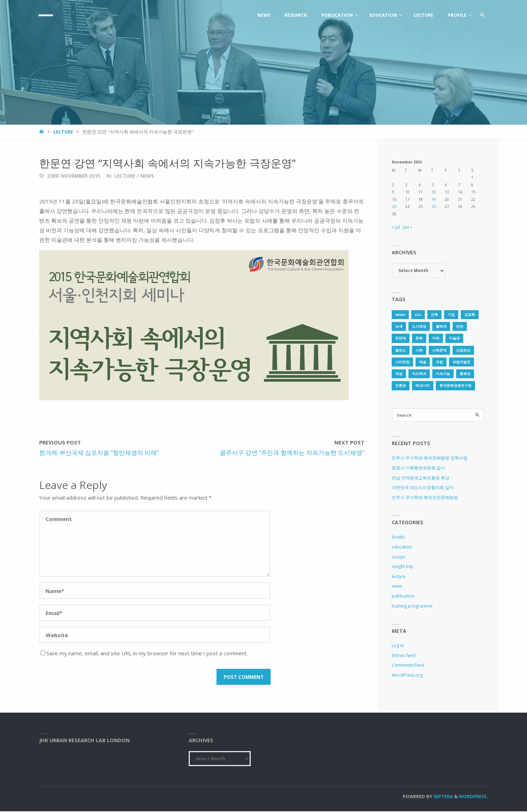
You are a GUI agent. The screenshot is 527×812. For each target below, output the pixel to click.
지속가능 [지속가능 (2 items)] (443, 374)
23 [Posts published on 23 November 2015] (394, 206)
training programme (412, 607)
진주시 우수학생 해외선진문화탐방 (425, 498)
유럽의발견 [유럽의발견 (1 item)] (461, 362)
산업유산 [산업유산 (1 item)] (463, 350)
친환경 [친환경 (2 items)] (401, 386)
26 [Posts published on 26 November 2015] (434, 206)
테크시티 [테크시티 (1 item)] (423, 386)
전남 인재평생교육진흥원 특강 (421, 478)
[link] (481, 15)
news (147, 176)
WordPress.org (407, 676)
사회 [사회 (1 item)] (419, 350)
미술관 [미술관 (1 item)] (454, 338)
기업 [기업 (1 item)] (451, 315)
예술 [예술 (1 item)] (423, 362)
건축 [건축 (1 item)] (434, 315)
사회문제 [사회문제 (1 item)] (439, 350)
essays (398, 558)
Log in (398, 647)
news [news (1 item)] (400, 315)
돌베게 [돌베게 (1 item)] (441, 326)
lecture (63, 132)
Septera (443, 797)
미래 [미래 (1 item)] (436, 338)
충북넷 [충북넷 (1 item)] (465, 374)
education (402, 548)
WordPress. (473, 797)
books (398, 538)
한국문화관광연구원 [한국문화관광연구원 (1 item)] (455, 386)
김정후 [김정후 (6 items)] (470, 315)
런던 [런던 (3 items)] (460, 326)
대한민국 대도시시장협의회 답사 (423, 488)
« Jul (396, 227)
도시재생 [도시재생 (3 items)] (419, 326)
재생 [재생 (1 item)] (399, 374)
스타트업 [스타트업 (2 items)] (402, 362)
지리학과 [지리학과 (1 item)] (419, 374)
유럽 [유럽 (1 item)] (439, 362)
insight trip (402, 568)
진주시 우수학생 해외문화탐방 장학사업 (430, 459)
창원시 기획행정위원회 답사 (418, 469)
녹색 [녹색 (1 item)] (399, 326)
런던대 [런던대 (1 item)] (401, 338)
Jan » (408, 227)
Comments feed (408, 666)
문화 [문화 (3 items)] (419, 338)
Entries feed (404, 656)
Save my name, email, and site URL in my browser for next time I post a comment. (144, 653)
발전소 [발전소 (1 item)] (401, 350)
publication (403, 597)
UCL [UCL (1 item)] (418, 315)
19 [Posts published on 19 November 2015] (434, 199)
